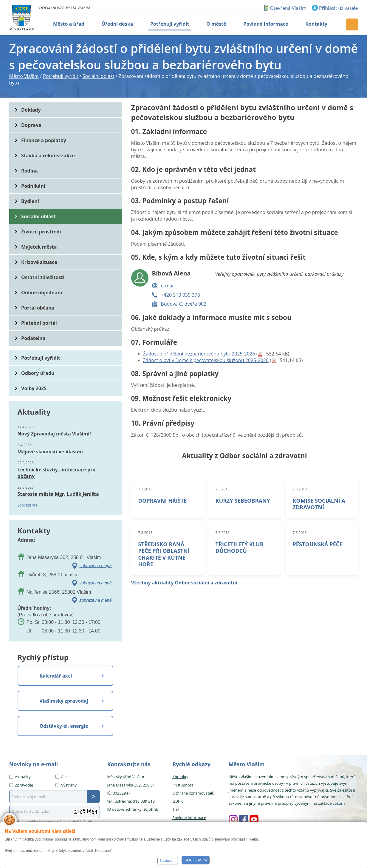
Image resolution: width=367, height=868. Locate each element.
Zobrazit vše (28, 505)
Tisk (176, 809)
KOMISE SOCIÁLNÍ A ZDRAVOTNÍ (319, 504)
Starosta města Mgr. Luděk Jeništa (58, 494)
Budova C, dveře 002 (184, 304)
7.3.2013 (145, 489)
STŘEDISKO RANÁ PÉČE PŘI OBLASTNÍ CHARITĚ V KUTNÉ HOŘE (164, 554)
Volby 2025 (34, 388)
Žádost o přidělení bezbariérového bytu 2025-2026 (199, 354)
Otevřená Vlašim (288, 8)
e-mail (168, 286)
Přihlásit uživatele (338, 8)
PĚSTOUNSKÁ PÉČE (318, 544)
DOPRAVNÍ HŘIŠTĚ (163, 501)
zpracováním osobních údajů (70, 821)
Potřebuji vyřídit (41, 358)
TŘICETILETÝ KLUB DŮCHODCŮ (240, 547)
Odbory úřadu (38, 373)
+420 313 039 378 (181, 295)
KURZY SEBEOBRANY (243, 501)
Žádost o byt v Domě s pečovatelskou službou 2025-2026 (206, 360)
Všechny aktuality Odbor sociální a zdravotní (184, 583)
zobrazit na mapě (96, 566)
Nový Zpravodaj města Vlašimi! (54, 434)
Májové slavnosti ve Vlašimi (50, 452)
